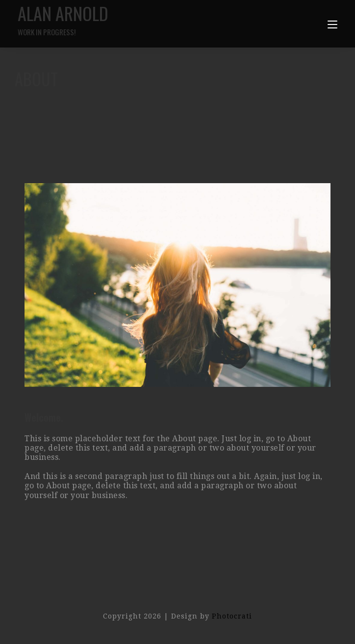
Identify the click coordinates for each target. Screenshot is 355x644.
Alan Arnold (98, 19)
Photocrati (232, 616)
